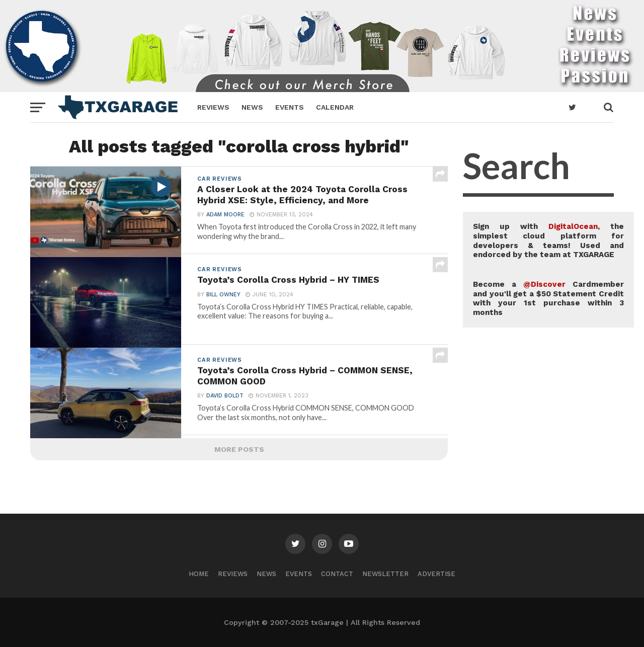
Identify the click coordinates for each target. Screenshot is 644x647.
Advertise (436, 574)
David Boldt (225, 396)
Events (290, 107)
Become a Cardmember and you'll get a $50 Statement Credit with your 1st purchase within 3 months (548, 298)
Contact (337, 574)
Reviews (213, 107)
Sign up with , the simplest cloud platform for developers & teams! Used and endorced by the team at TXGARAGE (548, 240)
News (252, 107)
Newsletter (385, 574)
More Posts (239, 449)
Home (199, 574)
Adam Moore (225, 215)
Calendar (335, 107)
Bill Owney (223, 295)
